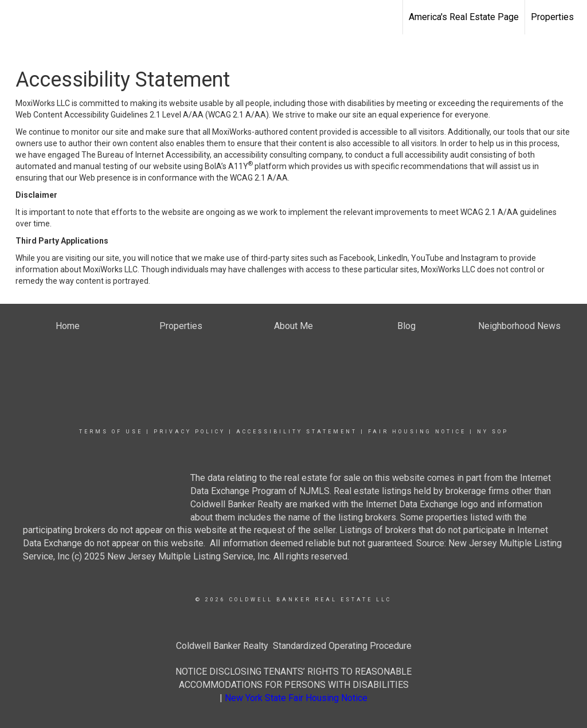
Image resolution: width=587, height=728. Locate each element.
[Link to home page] (15, 15)
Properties (552, 17)
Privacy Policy (189, 432)
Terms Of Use (111, 432)
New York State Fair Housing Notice (296, 698)
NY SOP (493, 432)
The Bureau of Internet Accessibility (146, 155)
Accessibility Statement (297, 432)
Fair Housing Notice (417, 432)
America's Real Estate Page (464, 17)
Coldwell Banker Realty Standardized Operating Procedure (294, 646)
